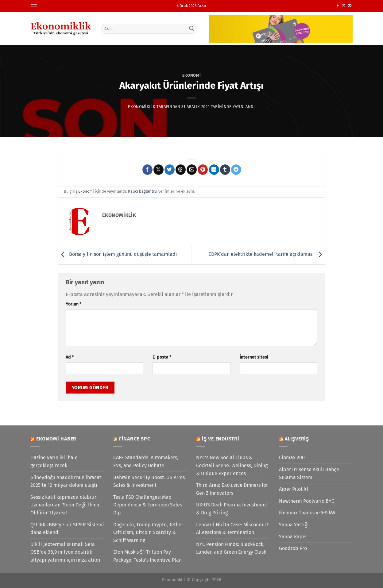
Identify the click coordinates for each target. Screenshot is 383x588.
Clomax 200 (292, 457)
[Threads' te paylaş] (181, 170)
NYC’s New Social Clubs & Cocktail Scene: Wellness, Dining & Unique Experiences (232, 465)
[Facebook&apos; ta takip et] (338, 6)
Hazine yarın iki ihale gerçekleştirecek (54, 461)
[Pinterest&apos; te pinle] (203, 170)
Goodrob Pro (293, 548)
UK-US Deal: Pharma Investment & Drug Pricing (232, 509)
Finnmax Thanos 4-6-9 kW (307, 513)
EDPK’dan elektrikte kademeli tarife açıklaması (267, 254)
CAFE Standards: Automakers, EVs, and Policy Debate (146, 461)
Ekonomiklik (142, 107)
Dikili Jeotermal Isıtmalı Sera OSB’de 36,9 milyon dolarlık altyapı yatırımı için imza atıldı (65, 552)
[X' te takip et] (344, 6)
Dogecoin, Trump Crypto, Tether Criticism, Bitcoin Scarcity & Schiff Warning (148, 532)
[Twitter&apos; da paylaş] (170, 170)
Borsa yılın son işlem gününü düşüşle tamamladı (118, 254)
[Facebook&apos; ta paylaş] (147, 170)
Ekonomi (192, 75)
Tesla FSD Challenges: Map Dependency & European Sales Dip (148, 505)
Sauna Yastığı (294, 525)
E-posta (162, 357)
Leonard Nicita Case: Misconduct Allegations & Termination (232, 529)
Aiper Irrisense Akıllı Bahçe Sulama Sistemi (309, 473)
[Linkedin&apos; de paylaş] (214, 170)
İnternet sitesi (254, 357)
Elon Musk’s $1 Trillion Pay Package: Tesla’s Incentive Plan (147, 556)
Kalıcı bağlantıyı (143, 191)
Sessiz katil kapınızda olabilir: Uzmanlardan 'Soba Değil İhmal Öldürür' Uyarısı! (66, 505)
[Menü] (34, 6)
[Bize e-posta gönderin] (350, 6)
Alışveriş (297, 439)
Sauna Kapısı (293, 537)
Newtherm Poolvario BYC (307, 501)
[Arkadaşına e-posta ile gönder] (192, 170)
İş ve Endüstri (221, 439)
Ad (70, 357)
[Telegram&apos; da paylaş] (236, 170)
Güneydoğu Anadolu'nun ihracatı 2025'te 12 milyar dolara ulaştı (67, 481)
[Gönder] (192, 29)
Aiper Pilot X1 (294, 489)
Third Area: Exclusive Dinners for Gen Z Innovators (232, 489)
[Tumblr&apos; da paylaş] (225, 170)
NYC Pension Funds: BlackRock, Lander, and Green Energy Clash (231, 548)
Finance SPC (135, 439)
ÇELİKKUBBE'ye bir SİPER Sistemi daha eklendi (67, 529)
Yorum (74, 304)
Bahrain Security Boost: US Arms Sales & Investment (149, 481)
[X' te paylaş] (159, 170)
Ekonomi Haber (56, 439)
